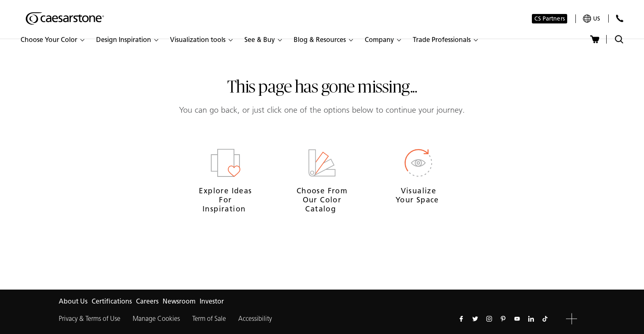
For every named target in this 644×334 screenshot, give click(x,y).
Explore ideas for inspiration (225, 200)
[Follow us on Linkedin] (531, 319)
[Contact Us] (620, 18)
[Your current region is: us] (591, 19)
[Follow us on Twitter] (475, 319)
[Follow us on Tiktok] (545, 319)
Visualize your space (419, 195)
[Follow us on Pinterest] (503, 319)
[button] (52, 40)
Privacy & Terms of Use (90, 319)
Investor (212, 301)
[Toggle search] (619, 39)
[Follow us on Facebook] (461, 319)
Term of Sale (209, 319)
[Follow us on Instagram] (489, 319)
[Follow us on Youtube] (517, 319)
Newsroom (179, 301)
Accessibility (255, 319)
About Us (73, 301)
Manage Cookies (156, 319)
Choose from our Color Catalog (322, 200)
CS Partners (550, 19)
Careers (147, 301)
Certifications (112, 301)
